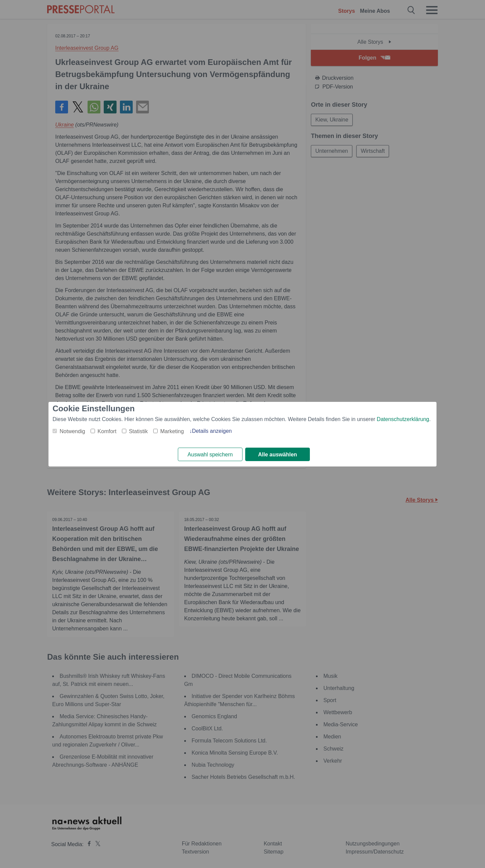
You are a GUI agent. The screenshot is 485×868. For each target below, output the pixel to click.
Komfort (107, 431)
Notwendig (72, 431)
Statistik (138, 431)
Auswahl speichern (210, 455)
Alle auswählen (278, 455)
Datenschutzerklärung (403, 419)
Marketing (172, 431)
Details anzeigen (212, 431)
